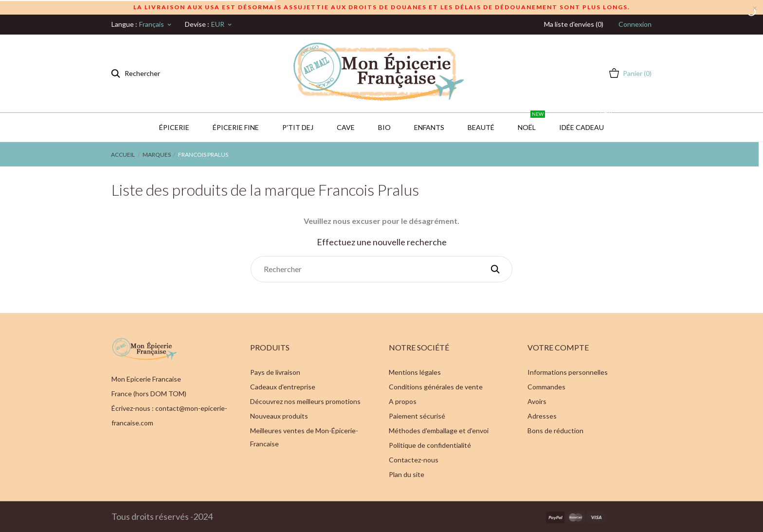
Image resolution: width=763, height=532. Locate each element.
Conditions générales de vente (436, 387)
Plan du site (407, 474)
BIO (384, 127)
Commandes (546, 387)
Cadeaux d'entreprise (283, 387)
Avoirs (537, 401)
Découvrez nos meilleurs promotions (305, 401)
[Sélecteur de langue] (156, 24)
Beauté (481, 127)
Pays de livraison (275, 372)
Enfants (429, 127)
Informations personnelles (568, 372)
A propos (403, 401)
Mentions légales (415, 372)
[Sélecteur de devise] (222, 24)
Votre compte (558, 347)
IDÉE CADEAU (586, 122)
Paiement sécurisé (417, 416)
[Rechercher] (381, 269)
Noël (531, 122)
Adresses (542, 416)
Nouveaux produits (279, 416)
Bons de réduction (555, 431)
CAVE (346, 127)
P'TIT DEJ (298, 127)
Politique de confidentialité (430, 445)
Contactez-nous (414, 460)
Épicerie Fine (236, 127)
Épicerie (174, 127)
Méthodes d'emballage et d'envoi (439, 431)
